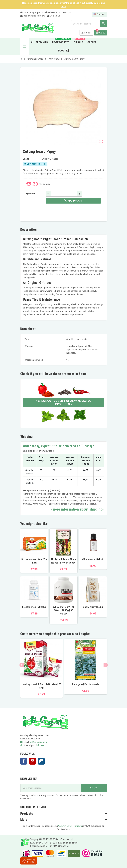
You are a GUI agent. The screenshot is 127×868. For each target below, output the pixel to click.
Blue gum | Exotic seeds (86, 684)
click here (40, 745)
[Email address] (51, 788)
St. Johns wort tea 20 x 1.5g (34, 561)
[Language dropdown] (99, 14)
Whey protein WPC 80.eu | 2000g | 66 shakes (63, 610)
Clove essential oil (93, 559)
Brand (26, 159)
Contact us (54, 16)
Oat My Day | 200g (93, 607)
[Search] (89, 24)
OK (94, 788)
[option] (42, 668)
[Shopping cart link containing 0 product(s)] (101, 33)
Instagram (41, 761)
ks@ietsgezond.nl (39, 742)
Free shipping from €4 (32, 16)
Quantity (30, 194)
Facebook (24, 761)
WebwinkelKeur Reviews (70, 826)
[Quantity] (64, 194)
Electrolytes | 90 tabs (34, 607)
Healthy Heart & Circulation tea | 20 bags (41, 686)
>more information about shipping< (77, 509)
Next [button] (106, 665)
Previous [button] (22, 665)
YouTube (32, 761)
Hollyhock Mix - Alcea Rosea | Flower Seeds (63, 561)
